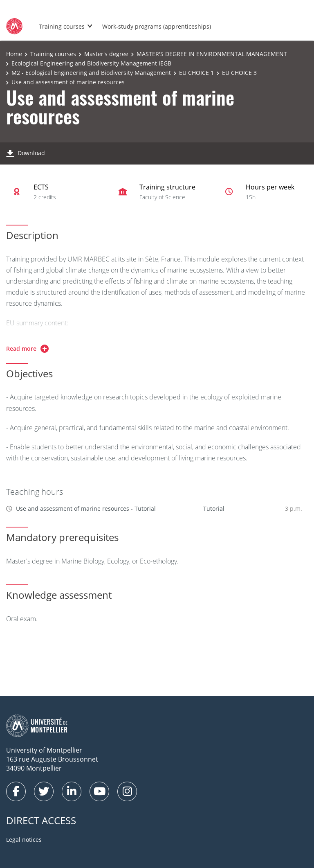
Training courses (62, 26)
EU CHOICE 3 (239, 73)
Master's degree (106, 54)
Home (14, 54)
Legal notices (24, 840)
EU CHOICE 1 (196, 73)
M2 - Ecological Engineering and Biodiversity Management (91, 73)
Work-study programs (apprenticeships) (157, 26)
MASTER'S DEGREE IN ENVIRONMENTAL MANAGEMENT (212, 54)
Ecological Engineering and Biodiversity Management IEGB (91, 63)
